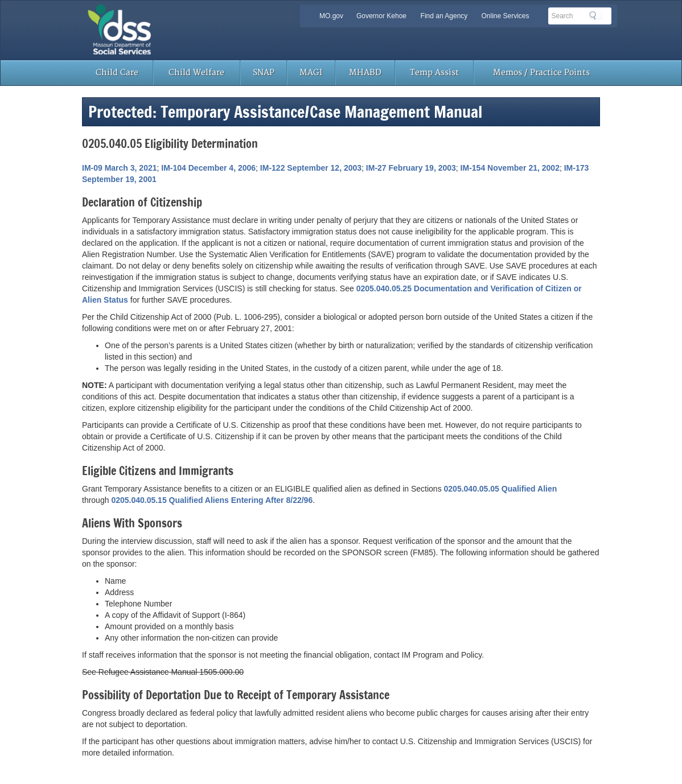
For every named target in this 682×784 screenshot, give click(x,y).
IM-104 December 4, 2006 (208, 168)
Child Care (117, 73)
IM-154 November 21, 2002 (510, 168)
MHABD (365, 73)
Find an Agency (444, 16)
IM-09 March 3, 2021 (120, 168)
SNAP (264, 73)
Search (596, 15)
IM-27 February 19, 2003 (411, 168)
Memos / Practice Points (541, 73)
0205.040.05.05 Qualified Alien (501, 489)
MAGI (311, 73)
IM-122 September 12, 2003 (311, 168)
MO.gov (331, 16)
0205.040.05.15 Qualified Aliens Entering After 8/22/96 (212, 500)
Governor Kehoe (381, 16)
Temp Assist (434, 73)
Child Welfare (196, 73)
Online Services (505, 16)
